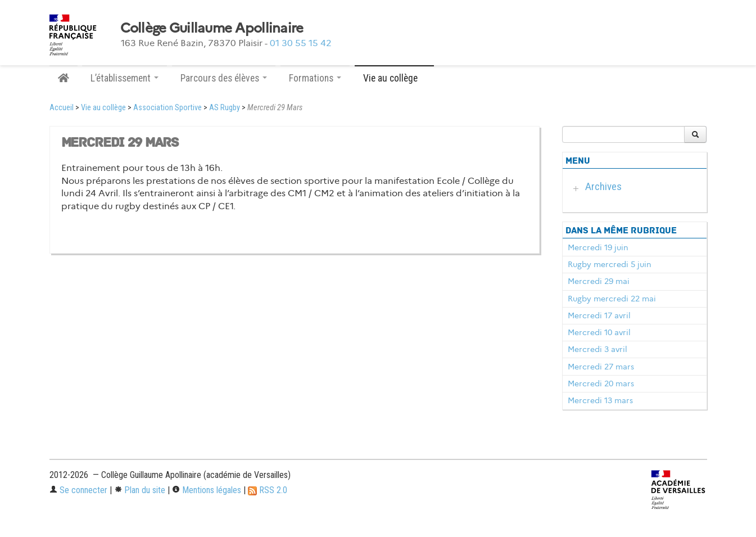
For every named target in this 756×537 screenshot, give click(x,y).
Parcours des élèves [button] (224, 78)
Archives (603, 186)
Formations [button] (315, 78)
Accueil (62, 108)
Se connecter (78, 490)
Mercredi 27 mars (601, 367)
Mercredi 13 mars (600, 400)
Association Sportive (168, 108)
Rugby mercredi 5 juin (610, 264)
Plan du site (140, 490)
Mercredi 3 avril (597, 349)
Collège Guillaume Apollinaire (212, 28)
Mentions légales (207, 490)
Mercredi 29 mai (599, 281)
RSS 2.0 (268, 490)
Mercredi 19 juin (598, 247)
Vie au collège (103, 108)
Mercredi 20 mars (601, 383)
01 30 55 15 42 (301, 43)
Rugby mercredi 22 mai (612, 299)
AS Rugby (225, 108)
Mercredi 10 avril (599, 332)
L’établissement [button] (125, 78)
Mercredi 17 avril (599, 315)
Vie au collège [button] (394, 78)
